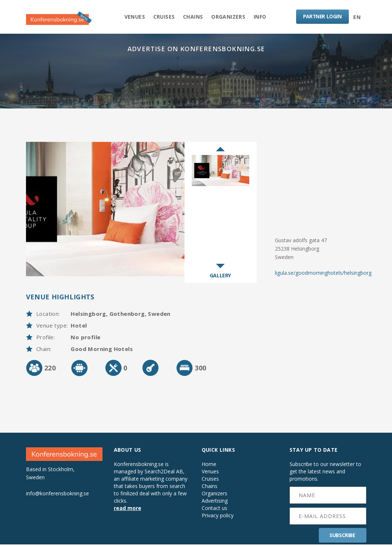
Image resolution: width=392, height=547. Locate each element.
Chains (193, 17)
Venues (132, 17)
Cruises (163, 17)
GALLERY (220, 278)
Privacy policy (218, 518)
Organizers (230, 17)
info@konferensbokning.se (57, 496)
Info (263, 17)
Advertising (215, 503)
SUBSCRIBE (342, 538)
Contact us (214, 511)
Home (209, 467)
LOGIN (322, 17)
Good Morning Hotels (102, 351)
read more (128, 511)
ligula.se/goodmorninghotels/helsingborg (323, 275)
